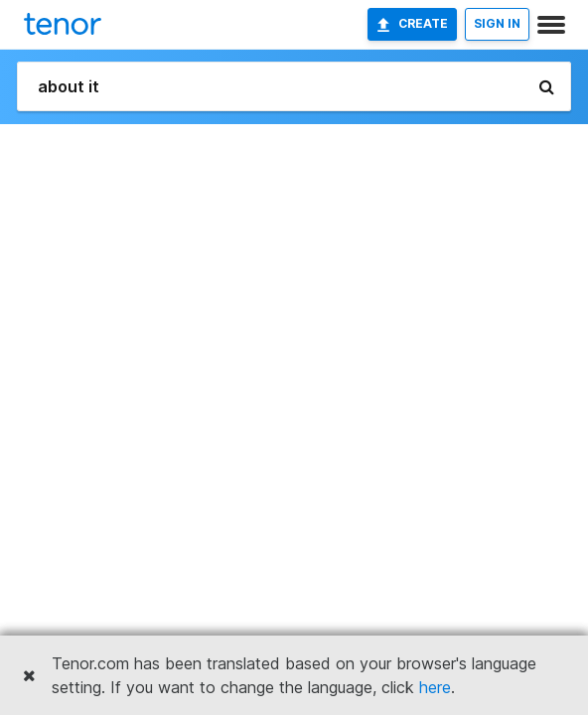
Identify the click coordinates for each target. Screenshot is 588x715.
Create (412, 24)
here (435, 687)
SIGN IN (497, 23)
